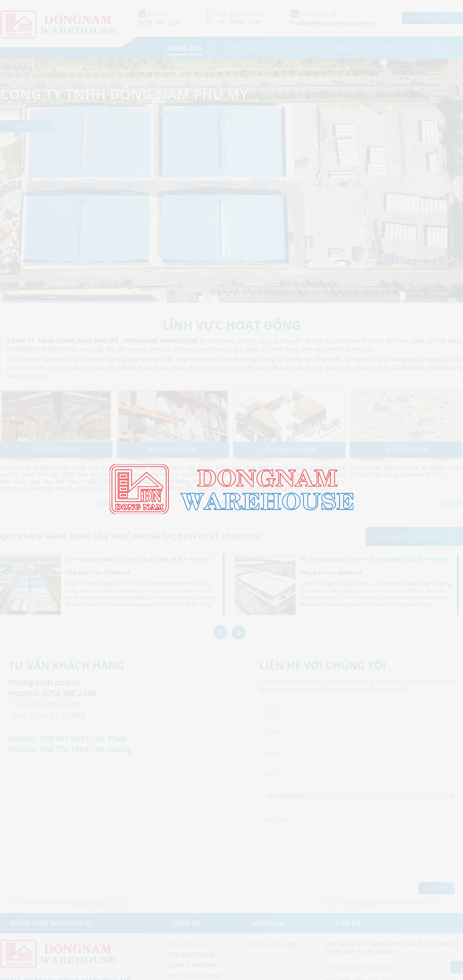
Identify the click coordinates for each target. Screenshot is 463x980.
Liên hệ (440, 48)
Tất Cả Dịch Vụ (188, 944)
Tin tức (393, 48)
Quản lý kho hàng (193, 965)
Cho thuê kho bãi (192, 955)
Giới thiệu (242, 48)
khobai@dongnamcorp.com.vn (334, 22)
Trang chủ (184, 48)
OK (457, 967)
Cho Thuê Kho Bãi (272, 944)
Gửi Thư (437, 888)
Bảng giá (344, 48)
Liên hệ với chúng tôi (433, 18)
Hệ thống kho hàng (194, 975)
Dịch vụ (294, 48)
